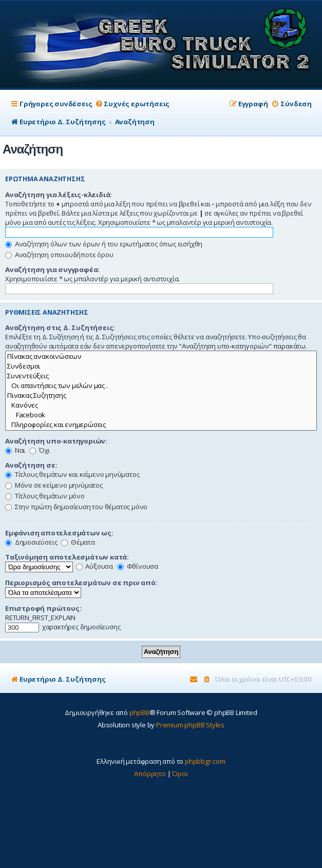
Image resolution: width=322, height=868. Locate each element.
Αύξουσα (94, 566)
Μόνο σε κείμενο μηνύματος (54, 485)
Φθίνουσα (138, 566)
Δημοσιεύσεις (31, 542)
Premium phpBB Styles (190, 725)
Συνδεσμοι (161, 366)
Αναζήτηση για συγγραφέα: (52, 269)
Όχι (40, 450)
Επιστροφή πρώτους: (43, 608)
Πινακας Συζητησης (161, 396)
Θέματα (78, 542)
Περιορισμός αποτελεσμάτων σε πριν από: (81, 583)
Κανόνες (161, 405)
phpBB (139, 712)
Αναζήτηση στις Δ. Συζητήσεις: (60, 327)
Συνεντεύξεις (161, 376)
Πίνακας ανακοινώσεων (161, 356)
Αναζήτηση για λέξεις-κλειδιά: (59, 195)
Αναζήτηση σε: (31, 465)
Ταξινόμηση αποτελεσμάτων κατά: (67, 557)
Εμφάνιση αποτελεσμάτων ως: (59, 533)
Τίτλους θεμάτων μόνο (45, 496)
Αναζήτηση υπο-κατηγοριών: (56, 441)
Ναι (15, 450)
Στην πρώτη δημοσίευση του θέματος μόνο (76, 507)
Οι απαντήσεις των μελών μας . (161, 386)
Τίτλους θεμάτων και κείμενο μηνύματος (72, 474)
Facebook (161, 415)
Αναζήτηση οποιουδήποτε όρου (59, 255)
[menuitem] (132, 104)
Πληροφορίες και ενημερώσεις (161, 425)
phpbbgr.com (205, 761)
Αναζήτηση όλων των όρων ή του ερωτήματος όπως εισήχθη (104, 244)
